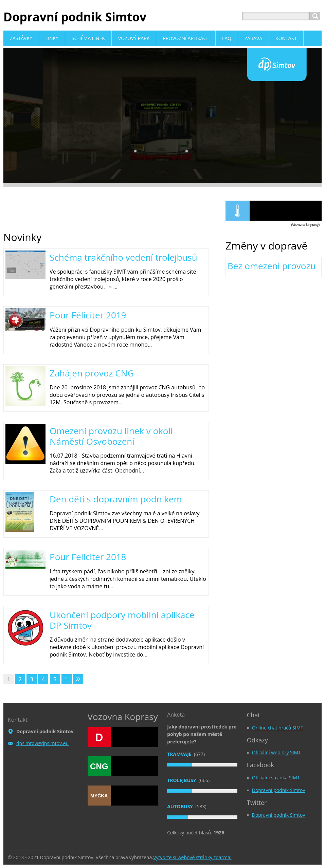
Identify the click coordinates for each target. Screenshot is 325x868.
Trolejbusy (182, 780)
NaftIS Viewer (286, 211)
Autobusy (181, 806)
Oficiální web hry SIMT (276, 752)
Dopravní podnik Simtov (279, 790)
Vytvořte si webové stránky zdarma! (192, 857)
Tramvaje (180, 754)
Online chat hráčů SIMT (278, 728)
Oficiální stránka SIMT (276, 778)
